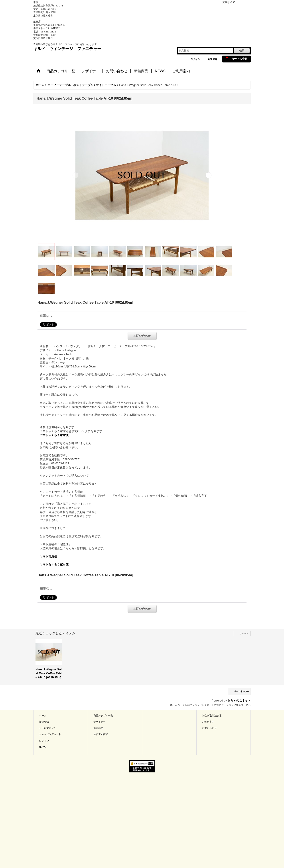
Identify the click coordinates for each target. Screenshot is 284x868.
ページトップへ (242, 691)
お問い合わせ (142, 336)
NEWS (43, 747)
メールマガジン (48, 728)
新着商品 (98, 728)
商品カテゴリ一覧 (103, 716)
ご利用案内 (208, 722)
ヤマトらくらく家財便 (54, 435)
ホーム (43, 716)
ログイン (195, 59)
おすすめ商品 (101, 734)
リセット (244, 633)
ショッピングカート (50, 734)
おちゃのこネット (239, 701)
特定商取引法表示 (212, 716)
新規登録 (213, 59)
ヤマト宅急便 (48, 556)
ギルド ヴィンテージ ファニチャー (67, 49)
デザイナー (100, 722)
